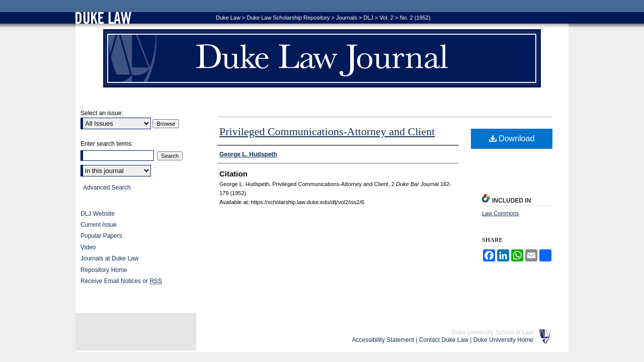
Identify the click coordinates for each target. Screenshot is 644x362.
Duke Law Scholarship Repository (288, 18)
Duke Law (228, 18)
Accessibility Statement (383, 340)
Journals (347, 18)
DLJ (368, 18)
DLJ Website (98, 214)
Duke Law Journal (322, 58)
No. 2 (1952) (415, 18)
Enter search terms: (107, 144)
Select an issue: (102, 113)
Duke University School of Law (492, 332)
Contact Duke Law (444, 340)
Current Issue (99, 225)
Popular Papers (101, 236)
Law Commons (500, 213)
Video (88, 247)
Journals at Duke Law (109, 258)
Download (512, 139)
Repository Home (104, 270)
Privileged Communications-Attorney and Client (327, 131)
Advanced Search (107, 188)
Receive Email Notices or (121, 281)
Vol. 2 (386, 18)
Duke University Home (503, 340)
